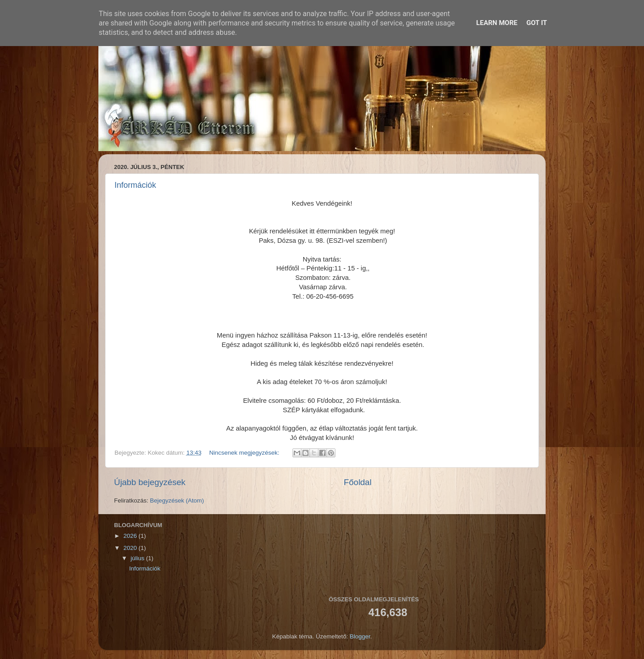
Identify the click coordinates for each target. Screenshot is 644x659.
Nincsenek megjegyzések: (245, 453)
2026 (131, 536)
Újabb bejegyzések (150, 482)
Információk (135, 185)
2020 (131, 548)
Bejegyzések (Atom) (177, 501)
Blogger (360, 636)
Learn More (497, 23)
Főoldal (358, 482)
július (138, 558)
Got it (537, 23)
